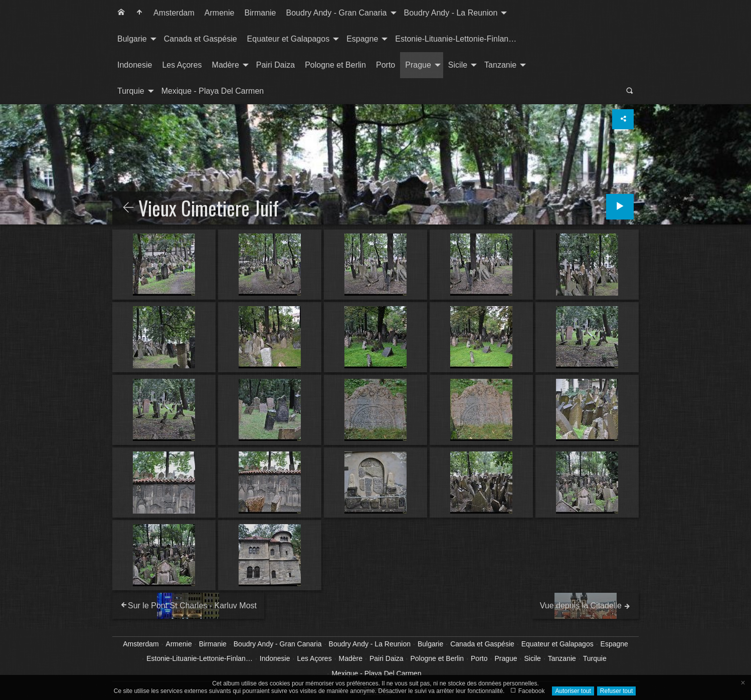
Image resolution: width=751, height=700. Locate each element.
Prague (418, 65)
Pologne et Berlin (335, 65)
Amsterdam (174, 13)
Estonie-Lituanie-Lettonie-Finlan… (456, 39)
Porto (386, 65)
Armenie (220, 13)
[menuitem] (121, 13)
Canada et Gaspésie (201, 39)
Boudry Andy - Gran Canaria (337, 13)
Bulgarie (132, 39)
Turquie (131, 91)
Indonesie (135, 65)
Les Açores (182, 65)
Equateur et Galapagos (289, 39)
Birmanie (260, 13)
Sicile (458, 65)
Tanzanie (500, 65)
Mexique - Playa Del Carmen (213, 91)
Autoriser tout (573, 691)
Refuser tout (616, 691)
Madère (226, 65)
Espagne (362, 39)
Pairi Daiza (275, 65)
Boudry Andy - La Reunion (451, 13)
